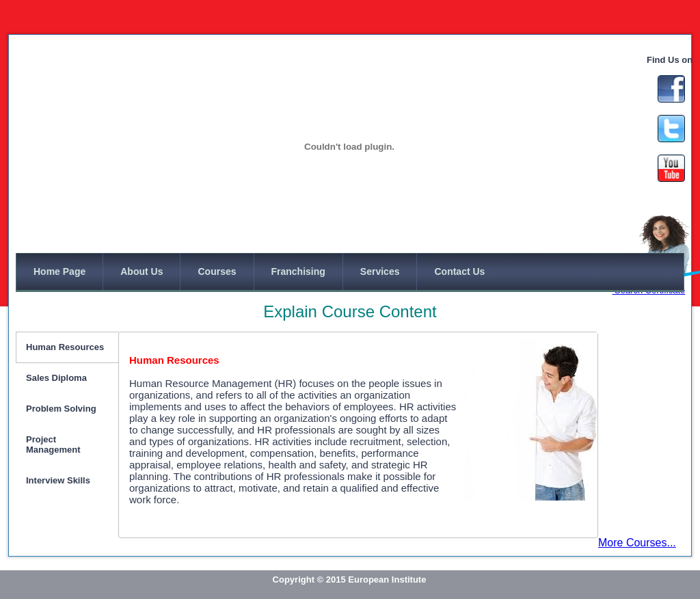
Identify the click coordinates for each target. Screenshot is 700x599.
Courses (217, 271)
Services (380, 271)
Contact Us (459, 271)
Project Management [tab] (53, 444)
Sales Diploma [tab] (56, 378)
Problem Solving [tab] (61, 409)
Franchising (298, 271)
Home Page (59, 271)
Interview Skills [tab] (58, 480)
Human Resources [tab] (65, 347)
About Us (142, 271)
